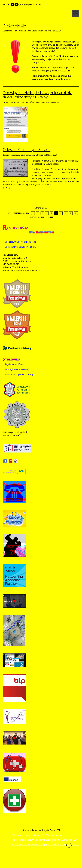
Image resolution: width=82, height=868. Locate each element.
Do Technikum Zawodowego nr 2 (20, 261)
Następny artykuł (37, 231)
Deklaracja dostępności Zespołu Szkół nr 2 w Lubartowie (38, 849)
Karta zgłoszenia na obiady (17, 383)
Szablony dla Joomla (32, 844)
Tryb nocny (8, 4)
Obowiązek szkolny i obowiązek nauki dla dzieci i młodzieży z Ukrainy (37, 109)
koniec (50, 231)
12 (76, 227)
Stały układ (26, 4)
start (8, 227)
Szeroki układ (30, 4)
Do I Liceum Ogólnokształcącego (20, 256)
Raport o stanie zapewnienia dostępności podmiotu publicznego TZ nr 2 (46, 858)
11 (71, 227)
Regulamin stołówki (14, 378)
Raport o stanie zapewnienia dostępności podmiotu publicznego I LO (44, 854)
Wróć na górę (69, 859)
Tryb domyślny (4, 4)
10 (66, 227)
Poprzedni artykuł (22, 227)
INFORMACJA (14, 39)
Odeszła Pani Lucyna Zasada (27, 163)
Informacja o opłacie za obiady (19, 388)
